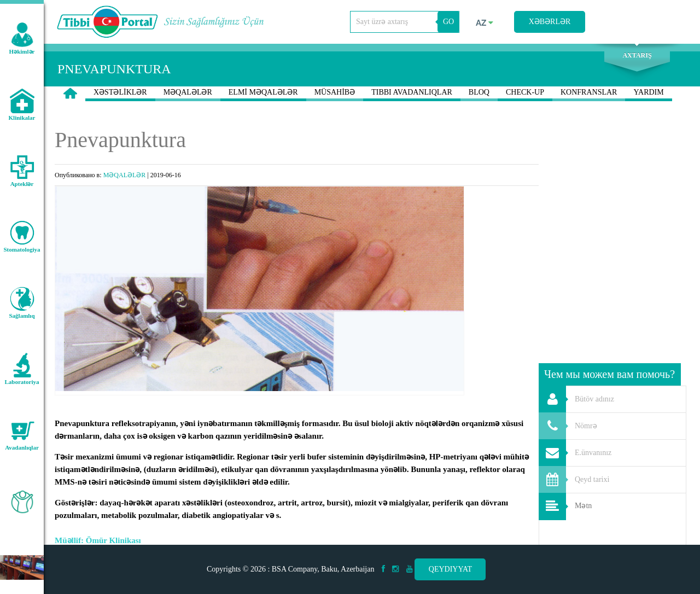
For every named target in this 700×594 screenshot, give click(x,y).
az (485, 23)
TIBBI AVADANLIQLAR (412, 95)
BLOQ (479, 95)
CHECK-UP (525, 95)
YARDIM (648, 95)
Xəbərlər (550, 22)
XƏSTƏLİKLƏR (120, 95)
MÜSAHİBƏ (335, 95)
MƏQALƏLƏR (188, 95)
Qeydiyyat (450, 569)
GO (448, 22)
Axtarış (637, 55)
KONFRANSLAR (589, 95)
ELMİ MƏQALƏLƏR (263, 95)
